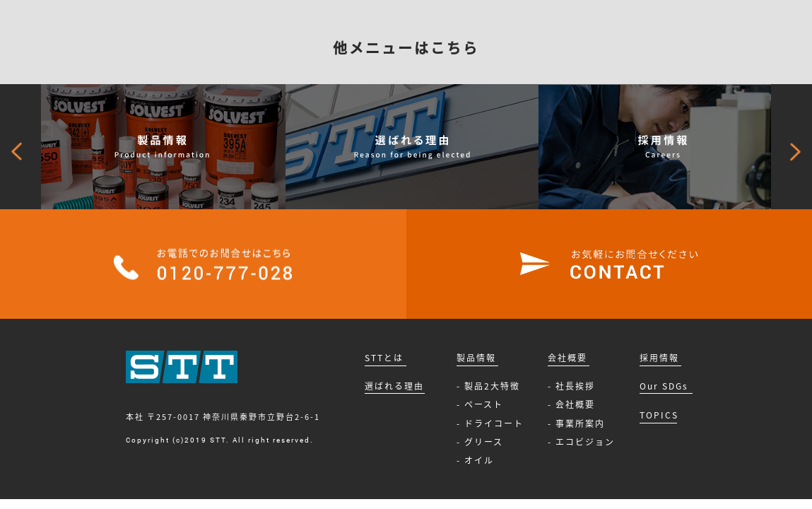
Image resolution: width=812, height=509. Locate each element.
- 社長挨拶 (571, 386)
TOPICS (659, 415)
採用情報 (659, 358)
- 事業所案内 (576, 423)
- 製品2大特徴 (488, 386)
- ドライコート (490, 423)
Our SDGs (664, 386)
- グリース (480, 442)
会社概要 (567, 358)
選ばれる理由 (394, 386)
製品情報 (476, 358)
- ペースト (480, 404)
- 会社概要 (571, 404)
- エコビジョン (581, 442)
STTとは (384, 358)
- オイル (475, 460)
